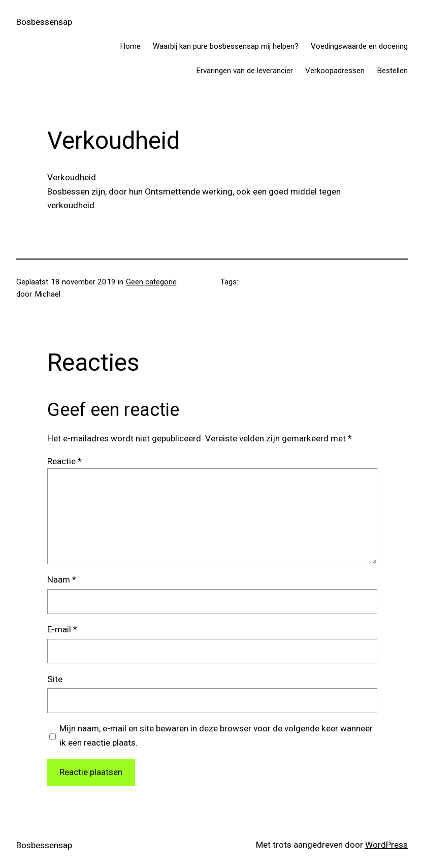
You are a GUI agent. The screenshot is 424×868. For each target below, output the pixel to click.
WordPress (386, 845)
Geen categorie (151, 282)
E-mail (62, 629)
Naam (62, 580)
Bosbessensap (44, 22)
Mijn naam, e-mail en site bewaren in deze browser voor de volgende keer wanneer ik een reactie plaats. (216, 735)
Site (55, 679)
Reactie (64, 461)
